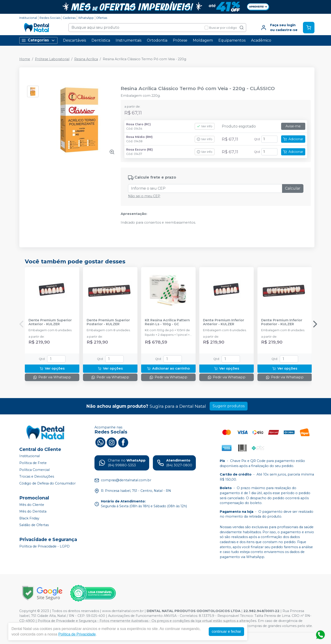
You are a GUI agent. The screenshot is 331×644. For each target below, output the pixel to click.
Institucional (28, 18)
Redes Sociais (50, 18)
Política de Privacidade (77, 634)
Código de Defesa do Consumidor (47, 483)
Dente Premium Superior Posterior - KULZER (108, 322)
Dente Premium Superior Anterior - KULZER (50, 322)
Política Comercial (34, 470)
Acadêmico (261, 40)
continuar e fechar (226, 631)
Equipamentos (232, 40)
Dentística (101, 40)
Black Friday (29, 518)
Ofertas (102, 18)
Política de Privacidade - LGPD (44, 546)
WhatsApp (86, 18)
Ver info (205, 126)
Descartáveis (74, 40)
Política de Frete (33, 463)
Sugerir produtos (229, 406)
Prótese (180, 40)
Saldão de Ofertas (34, 525)
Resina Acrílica (86, 59)
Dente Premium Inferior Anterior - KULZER (224, 322)
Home (25, 59)
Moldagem (203, 40)
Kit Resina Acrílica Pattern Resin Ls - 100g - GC (167, 322)
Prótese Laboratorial (52, 59)
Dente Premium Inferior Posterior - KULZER (282, 322)
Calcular (293, 188)
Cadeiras (69, 18)
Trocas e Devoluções (37, 476)
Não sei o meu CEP (144, 196)
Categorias (38, 40)
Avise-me (293, 126)
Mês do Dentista (33, 511)
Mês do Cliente (32, 505)
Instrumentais (128, 40)
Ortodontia (157, 40)
